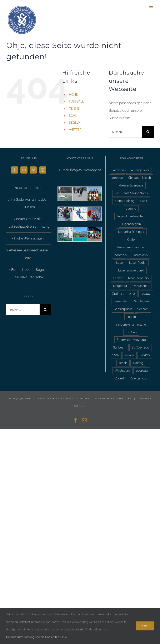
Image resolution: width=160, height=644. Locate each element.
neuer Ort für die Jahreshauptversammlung (29, 223)
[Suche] (148, 132)
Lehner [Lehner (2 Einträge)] (118, 278)
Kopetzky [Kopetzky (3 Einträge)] (121, 255)
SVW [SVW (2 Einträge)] (116, 355)
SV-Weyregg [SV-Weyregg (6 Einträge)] (140, 347)
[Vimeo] (33, 170)
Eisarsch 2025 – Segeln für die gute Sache (29, 273)
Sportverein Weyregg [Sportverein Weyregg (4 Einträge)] (131, 340)
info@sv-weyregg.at (86, 170)
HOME (73, 95)
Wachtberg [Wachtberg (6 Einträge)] (122, 371)
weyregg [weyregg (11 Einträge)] (142, 371)
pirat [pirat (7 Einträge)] (132, 293)
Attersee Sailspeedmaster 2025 (29, 254)
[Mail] (24, 170)
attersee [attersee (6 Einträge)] (117, 178)
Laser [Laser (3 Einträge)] (120, 263)
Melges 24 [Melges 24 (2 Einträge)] (120, 286)
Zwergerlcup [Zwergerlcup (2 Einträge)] (139, 378)
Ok (145, 626)
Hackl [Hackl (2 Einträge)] (144, 201)
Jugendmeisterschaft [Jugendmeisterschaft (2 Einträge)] (131, 216)
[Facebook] (15, 170)
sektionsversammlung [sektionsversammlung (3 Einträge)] (131, 324)
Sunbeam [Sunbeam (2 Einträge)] (120, 347)
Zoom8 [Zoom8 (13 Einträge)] (120, 378)
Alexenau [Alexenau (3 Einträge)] (119, 170)
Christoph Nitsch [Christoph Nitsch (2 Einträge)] (139, 178)
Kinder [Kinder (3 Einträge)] (131, 239)
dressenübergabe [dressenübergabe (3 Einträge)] (131, 185)
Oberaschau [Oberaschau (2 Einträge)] (141, 286)
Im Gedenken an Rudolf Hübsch (29, 203)
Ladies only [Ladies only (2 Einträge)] (140, 255)
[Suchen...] (126, 132)
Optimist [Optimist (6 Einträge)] (118, 293)
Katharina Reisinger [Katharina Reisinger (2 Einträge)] (131, 232)
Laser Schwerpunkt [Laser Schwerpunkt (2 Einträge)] (131, 270)
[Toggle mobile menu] (152, 8)
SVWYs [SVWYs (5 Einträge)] (145, 355)
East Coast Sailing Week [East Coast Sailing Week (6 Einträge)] (131, 193)
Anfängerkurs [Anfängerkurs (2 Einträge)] (140, 170)
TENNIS (74, 109)
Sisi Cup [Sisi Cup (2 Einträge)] (131, 332)
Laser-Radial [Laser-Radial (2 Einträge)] (138, 263)
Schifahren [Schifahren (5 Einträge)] (141, 301)
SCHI (72, 116)
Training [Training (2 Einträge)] (138, 363)
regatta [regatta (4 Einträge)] (146, 293)
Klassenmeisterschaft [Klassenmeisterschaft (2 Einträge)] (131, 247)
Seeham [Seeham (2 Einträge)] (143, 309)
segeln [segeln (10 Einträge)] (131, 317)
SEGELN (75, 123)
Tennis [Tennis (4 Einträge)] (123, 363)
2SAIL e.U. (80, 406)
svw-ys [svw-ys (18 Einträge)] (130, 355)
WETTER (75, 130)
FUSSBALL (76, 101)
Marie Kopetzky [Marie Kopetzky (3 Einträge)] (139, 278)
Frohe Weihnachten (29, 238)
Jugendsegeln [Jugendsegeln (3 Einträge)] (131, 224)
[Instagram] (43, 170)
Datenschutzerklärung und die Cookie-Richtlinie (37, 637)
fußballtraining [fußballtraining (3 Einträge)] (125, 201)
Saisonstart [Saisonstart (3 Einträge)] (121, 301)
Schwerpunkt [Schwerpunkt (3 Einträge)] (123, 309)
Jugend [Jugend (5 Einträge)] (131, 209)
